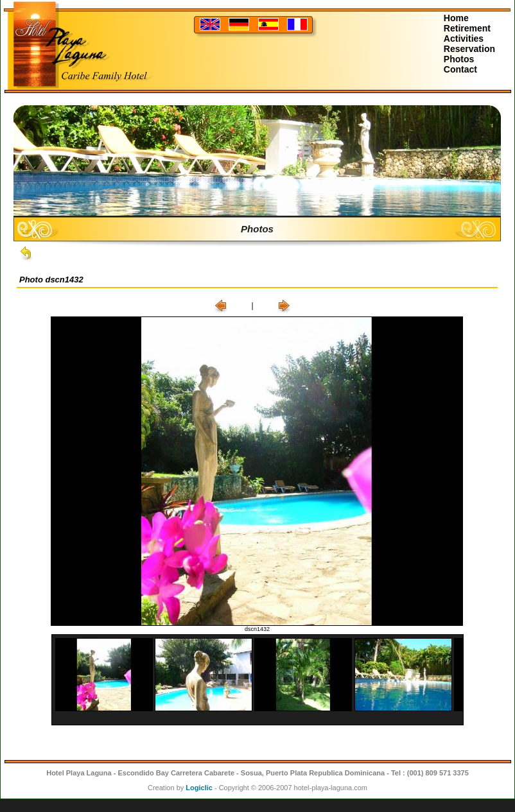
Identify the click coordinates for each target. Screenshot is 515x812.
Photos (459, 59)
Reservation (469, 49)
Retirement (467, 28)
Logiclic (199, 788)
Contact (460, 69)
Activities (464, 39)
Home (456, 18)
